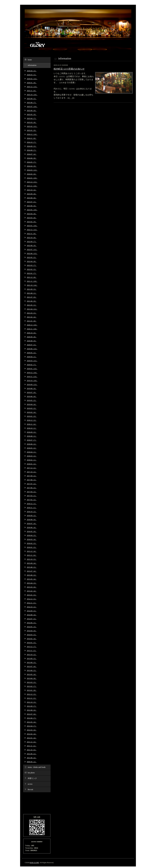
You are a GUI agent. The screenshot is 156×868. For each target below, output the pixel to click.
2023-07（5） (32, 202)
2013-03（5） (32, 682)
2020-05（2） (32, 353)
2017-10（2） (32, 472)
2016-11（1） (32, 508)
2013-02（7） (32, 686)
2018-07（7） (32, 440)
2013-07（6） (32, 666)
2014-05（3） (32, 627)
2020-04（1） (32, 357)
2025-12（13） (32, 87)
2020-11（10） (32, 329)
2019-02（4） (32, 412)
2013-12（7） (32, 647)
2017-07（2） (32, 484)
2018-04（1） (32, 452)
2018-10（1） (32, 428)
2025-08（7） (32, 102)
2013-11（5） (32, 651)
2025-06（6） (32, 110)
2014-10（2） (32, 607)
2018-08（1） (32, 436)
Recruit (30, 789)
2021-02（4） (32, 317)
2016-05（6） (32, 531)
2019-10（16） (32, 380)
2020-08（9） (32, 341)
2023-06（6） (32, 206)
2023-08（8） (32, 198)
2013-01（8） (32, 690)
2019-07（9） (32, 392)
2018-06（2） (32, 444)
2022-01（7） (32, 273)
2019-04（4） (32, 404)
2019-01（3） (32, 416)
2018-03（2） (32, 456)
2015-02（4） (32, 591)
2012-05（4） (32, 722)
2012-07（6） (32, 714)
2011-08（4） (32, 758)
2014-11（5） (32, 603)
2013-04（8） (32, 678)
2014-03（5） (32, 635)
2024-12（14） (32, 134)
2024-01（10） (32, 178)
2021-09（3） (32, 289)
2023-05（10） (32, 210)
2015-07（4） (32, 571)
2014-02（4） (32, 639)
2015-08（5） (32, 567)
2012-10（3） (32, 702)
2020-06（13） (32, 349)
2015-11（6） (32, 555)
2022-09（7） (32, 241)
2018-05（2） (32, 448)
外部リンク (32, 778)
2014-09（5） (32, 611)
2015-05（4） (32, 579)
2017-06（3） (32, 488)
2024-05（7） (32, 162)
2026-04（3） (32, 71)
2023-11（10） (32, 186)
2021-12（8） (32, 277)
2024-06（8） (32, 158)
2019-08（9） (32, 388)
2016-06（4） (32, 527)
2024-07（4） (32, 154)
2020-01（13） (32, 369)
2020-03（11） (32, 361)
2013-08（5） (32, 662)
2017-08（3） (32, 480)
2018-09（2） (32, 432)
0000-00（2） (32, 762)
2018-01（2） (32, 464)
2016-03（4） (32, 539)
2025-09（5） (32, 99)
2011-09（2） (32, 754)
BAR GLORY (34, 863)
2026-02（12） (32, 79)
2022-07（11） (32, 249)
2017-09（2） (32, 476)
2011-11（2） (32, 746)
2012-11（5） (32, 698)
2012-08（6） (32, 710)
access (30, 784)
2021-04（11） (32, 309)
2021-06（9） (32, 301)
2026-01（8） (32, 83)
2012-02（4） (32, 734)
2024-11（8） (32, 138)
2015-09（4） (32, 563)
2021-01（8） (32, 321)
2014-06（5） (32, 623)
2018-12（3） (32, 420)
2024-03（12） (32, 170)
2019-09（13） (32, 384)
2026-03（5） (32, 75)
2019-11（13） (32, 376)
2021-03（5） (32, 313)
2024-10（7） (32, 142)
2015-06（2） (32, 575)
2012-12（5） (32, 694)
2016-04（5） (32, 535)
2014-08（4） (32, 615)
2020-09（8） (32, 337)
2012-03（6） (32, 730)
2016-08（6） (32, 519)
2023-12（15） (32, 182)
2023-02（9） (32, 222)
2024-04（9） (32, 166)
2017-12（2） (32, 468)
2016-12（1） (32, 504)
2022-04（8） (32, 261)
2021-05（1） (32, 305)
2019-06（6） (32, 396)
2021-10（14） (32, 285)
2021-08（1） (32, 293)
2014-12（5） (32, 599)
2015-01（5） (32, 595)
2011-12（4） (32, 742)
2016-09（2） (32, 515)
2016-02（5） (32, 543)
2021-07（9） (32, 297)
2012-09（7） (32, 706)
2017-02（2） (32, 500)
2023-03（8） (32, 218)
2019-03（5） (32, 408)
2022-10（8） (32, 238)
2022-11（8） (32, 234)
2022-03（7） (32, 265)
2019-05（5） (32, 400)
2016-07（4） (32, 523)
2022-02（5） (32, 269)
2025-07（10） (32, 106)
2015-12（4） (32, 551)
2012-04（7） (32, 726)
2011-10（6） (32, 750)
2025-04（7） (32, 118)
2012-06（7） (32, 718)
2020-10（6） (32, 333)
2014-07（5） (32, 619)
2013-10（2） (32, 654)
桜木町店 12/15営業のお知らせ (69, 69)
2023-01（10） (32, 226)
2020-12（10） (32, 325)
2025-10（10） (32, 95)
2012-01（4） (32, 738)
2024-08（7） (32, 150)
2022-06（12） (32, 253)
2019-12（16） (32, 373)
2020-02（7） (32, 365)
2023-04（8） (32, 214)
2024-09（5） (32, 146)
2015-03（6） (32, 587)
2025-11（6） (32, 91)
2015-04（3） (32, 583)
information (32, 65)
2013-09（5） (32, 658)
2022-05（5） (32, 257)
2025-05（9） (32, 114)
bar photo (31, 773)
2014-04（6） (32, 631)
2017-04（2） (32, 492)
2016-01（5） (32, 547)
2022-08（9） (32, 245)
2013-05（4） (32, 674)
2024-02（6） (32, 174)
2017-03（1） (32, 496)
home (30, 60)
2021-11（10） (32, 281)
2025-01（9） (32, 130)
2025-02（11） (32, 126)
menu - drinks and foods (37, 767)
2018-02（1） (32, 460)
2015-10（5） (32, 559)
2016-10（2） (32, 512)
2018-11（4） (32, 424)
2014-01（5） (32, 643)
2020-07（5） (32, 345)
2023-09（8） (32, 194)
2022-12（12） (32, 230)
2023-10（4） (32, 190)
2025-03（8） (32, 122)
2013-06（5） (32, 670)
